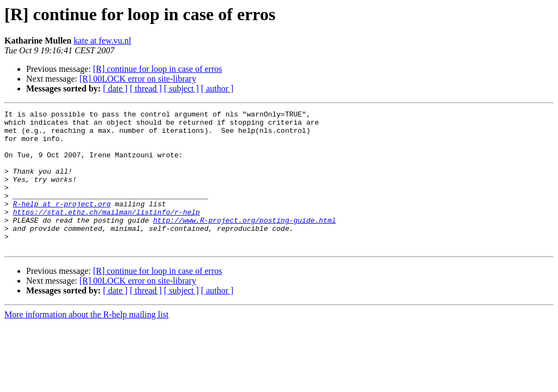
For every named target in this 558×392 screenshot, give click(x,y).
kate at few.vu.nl (102, 41)
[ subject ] (181, 88)
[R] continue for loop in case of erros (158, 69)
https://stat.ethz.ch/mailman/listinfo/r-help (107, 233)
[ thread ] (146, 88)
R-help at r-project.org (62, 223)
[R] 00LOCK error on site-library (138, 79)
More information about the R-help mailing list (86, 342)
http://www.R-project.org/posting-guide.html (244, 243)
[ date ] (115, 88)
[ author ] (217, 88)
